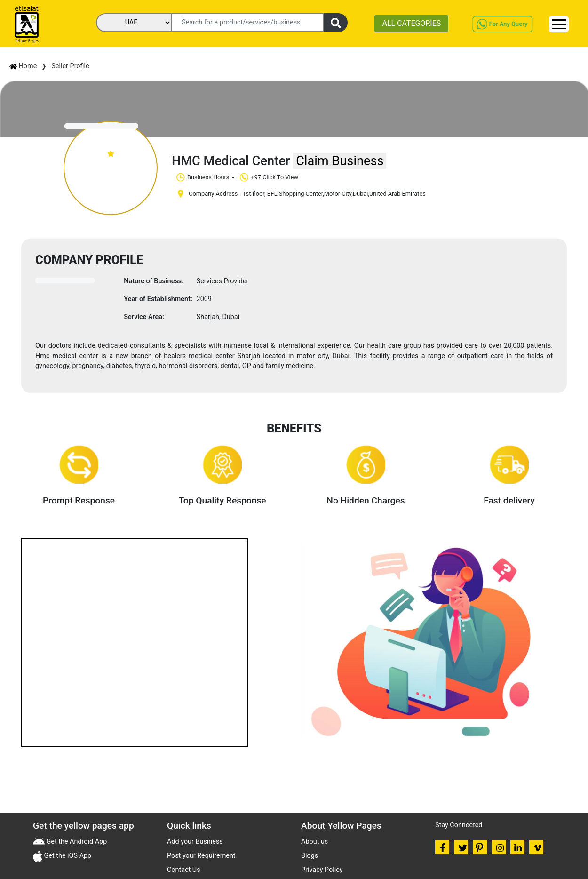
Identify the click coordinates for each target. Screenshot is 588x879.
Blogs (310, 856)
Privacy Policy (322, 870)
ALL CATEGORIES (411, 23)
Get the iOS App (67, 856)
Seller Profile (70, 66)
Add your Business (195, 842)
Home (23, 66)
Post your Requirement (201, 856)
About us (314, 842)
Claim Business (340, 161)
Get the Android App (76, 842)
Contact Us (184, 870)
